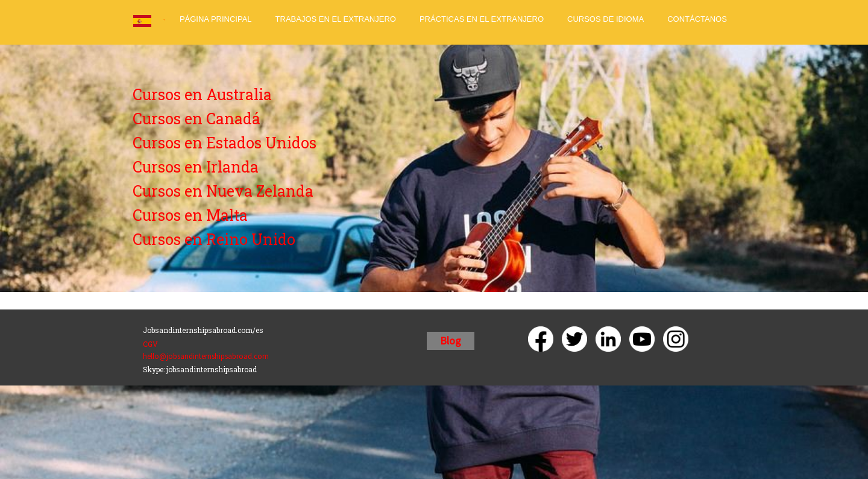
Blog (451, 341)
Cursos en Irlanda (196, 167)
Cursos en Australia (202, 94)
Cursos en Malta (190, 215)
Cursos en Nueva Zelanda (223, 191)
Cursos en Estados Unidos (225, 143)
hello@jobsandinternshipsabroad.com (206, 356)
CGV (150, 344)
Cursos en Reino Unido (214, 239)
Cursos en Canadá (197, 119)
